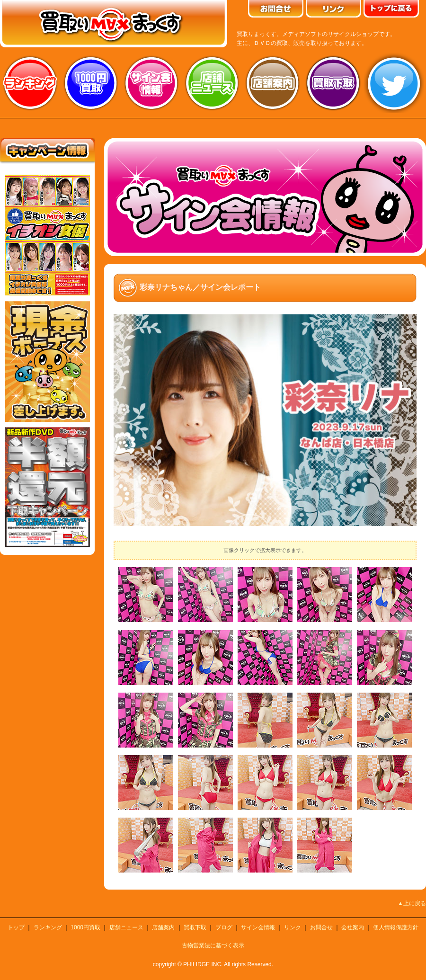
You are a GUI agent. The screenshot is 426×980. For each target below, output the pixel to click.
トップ (16, 927)
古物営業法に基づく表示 (213, 945)
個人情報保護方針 (396, 927)
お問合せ (321, 927)
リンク (293, 927)
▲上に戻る (412, 903)
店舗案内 (273, 83)
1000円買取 (85, 927)
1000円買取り (91, 83)
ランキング (30, 83)
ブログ (224, 927)
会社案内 (353, 927)
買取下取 (195, 927)
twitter (394, 83)
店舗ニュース (212, 83)
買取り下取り (333, 83)
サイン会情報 (151, 83)
